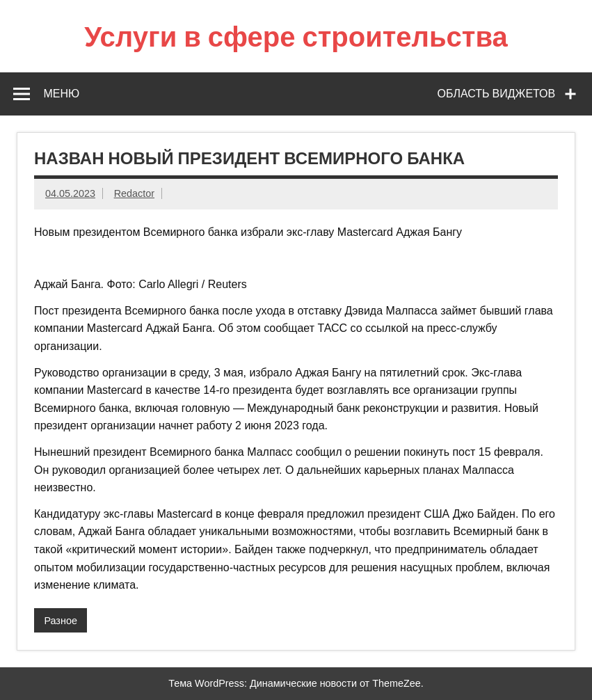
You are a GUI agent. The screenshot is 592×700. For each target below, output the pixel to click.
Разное (61, 621)
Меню (61, 93)
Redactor (134, 193)
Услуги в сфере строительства (296, 36)
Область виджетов (497, 93)
